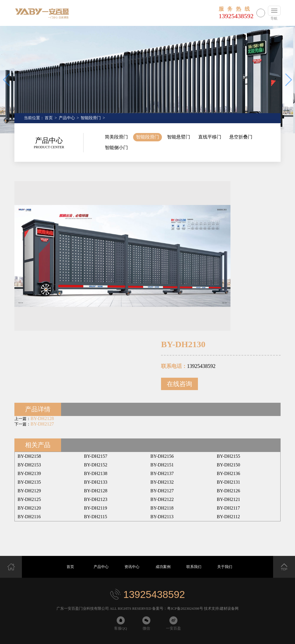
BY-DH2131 (229, 482)
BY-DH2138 (96, 473)
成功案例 (163, 567)
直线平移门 (210, 137)
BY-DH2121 (229, 499)
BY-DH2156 (162, 456)
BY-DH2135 (29, 482)
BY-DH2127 (42, 424)
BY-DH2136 (229, 473)
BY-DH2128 (42, 418)
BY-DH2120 (29, 508)
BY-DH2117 (228, 508)
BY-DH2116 (29, 517)
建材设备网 (229, 608)
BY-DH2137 (162, 473)
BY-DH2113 (162, 517)
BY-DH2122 (162, 499)
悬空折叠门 (241, 137)
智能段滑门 (91, 118)
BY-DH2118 (162, 508)
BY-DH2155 (229, 456)
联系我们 (194, 567)
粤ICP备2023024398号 (185, 608)
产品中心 (67, 118)
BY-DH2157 (96, 456)
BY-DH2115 (96, 517)
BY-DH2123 (96, 499)
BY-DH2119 (96, 508)
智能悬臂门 (179, 137)
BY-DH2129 (29, 491)
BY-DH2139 (29, 473)
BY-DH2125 (29, 499)
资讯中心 (132, 567)
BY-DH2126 (229, 491)
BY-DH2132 (162, 482)
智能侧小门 (116, 148)
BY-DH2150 (229, 465)
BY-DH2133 (96, 482)
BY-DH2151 (162, 465)
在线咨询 (179, 384)
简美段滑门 (116, 137)
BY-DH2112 (228, 517)
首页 (49, 118)
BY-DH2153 (29, 465)
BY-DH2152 (96, 465)
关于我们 (225, 567)
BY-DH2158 (29, 456)
